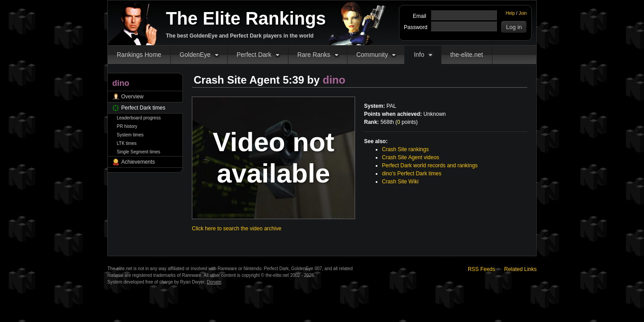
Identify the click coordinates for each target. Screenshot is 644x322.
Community (372, 55)
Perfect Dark (254, 55)
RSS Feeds (481, 269)
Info (419, 55)
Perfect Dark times (143, 108)
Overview (132, 97)
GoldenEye (195, 55)
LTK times (127, 143)
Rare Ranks (314, 55)
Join (523, 13)
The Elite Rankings (246, 18)
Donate (214, 282)
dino (334, 80)
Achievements (138, 162)
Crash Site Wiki (400, 182)
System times (130, 135)
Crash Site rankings (405, 149)
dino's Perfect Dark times (412, 174)
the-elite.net (467, 55)
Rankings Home (139, 55)
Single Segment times (138, 152)
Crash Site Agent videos (411, 157)
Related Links (520, 269)
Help (511, 13)
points (407, 122)
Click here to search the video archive (237, 229)
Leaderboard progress (139, 118)
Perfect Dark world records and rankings (430, 165)
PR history (127, 126)
